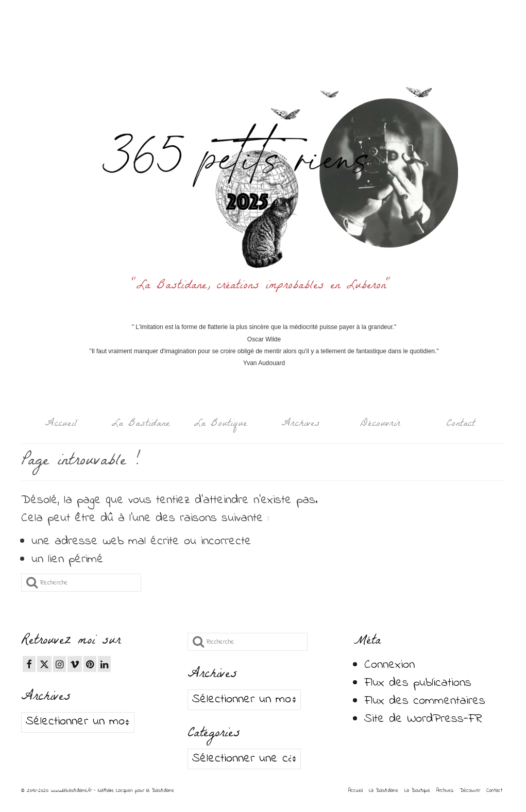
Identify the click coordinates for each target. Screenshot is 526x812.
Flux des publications (418, 683)
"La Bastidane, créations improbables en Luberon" (264, 287)
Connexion (389, 665)
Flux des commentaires (425, 701)
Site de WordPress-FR (423, 719)
